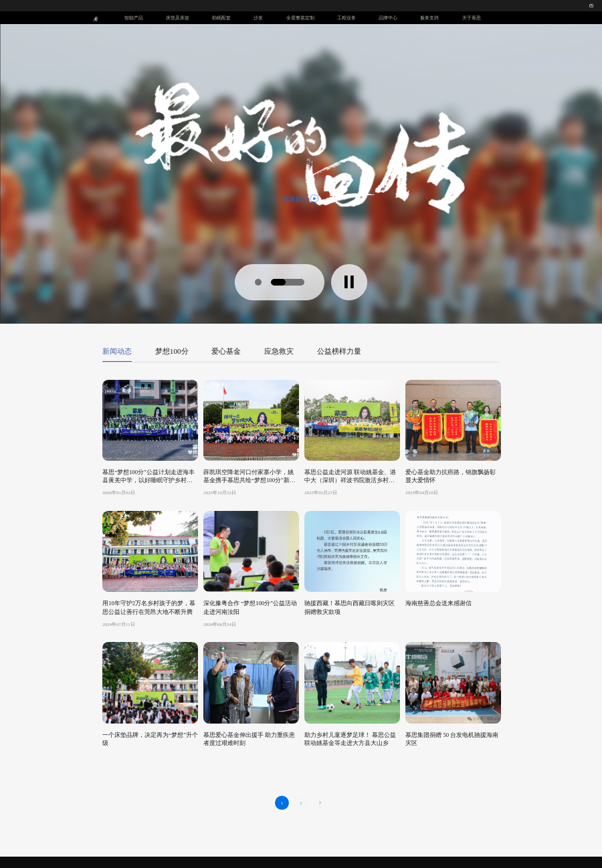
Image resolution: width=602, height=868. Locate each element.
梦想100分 (172, 351)
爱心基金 (226, 351)
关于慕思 (472, 18)
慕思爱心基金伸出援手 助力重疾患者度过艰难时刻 (249, 739)
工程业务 (346, 18)
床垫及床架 (178, 18)
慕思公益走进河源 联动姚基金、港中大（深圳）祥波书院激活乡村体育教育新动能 (350, 476)
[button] (258, 282)
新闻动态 (117, 351)
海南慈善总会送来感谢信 (438, 603)
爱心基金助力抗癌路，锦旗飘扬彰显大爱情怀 (450, 476)
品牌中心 (388, 18)
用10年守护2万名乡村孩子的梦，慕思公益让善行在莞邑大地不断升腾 (149, 607)
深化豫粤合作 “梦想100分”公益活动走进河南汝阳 (250, 607)
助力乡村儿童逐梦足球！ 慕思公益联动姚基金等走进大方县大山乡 (350, 739)
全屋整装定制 (300, 18)
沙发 (258, 18)
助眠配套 (221, 18)
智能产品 (134, 18)
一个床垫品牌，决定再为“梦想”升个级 (150, 739)
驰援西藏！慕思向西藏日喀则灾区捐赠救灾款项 (349, 607)
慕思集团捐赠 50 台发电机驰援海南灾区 (452, 739)
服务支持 (429, 18)
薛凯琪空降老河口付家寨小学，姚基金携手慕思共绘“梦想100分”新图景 (249, 476)
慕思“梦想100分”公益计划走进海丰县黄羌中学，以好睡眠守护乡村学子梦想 (148, 476)
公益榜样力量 (339, 351)
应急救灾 (279, 351)
